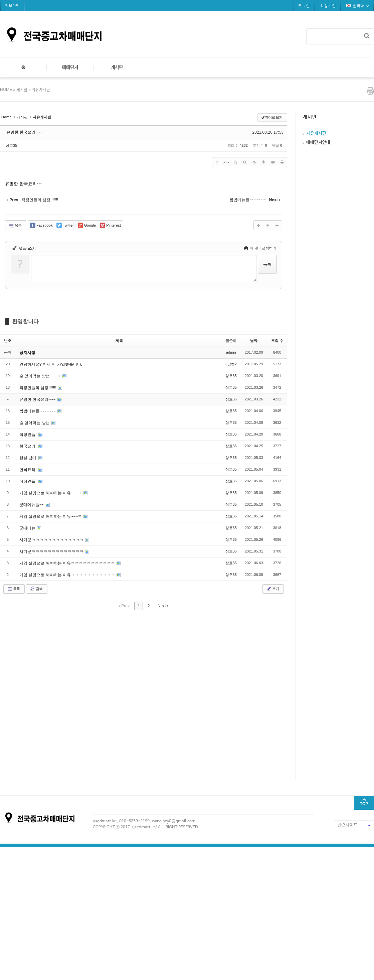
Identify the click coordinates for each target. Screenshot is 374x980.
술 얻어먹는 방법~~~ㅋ (41, 376)
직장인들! (29, 435)
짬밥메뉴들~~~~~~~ (38, 411)
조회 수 (277, 341)
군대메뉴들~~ (32, 505)
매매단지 (70, 68)
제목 (119, 341)
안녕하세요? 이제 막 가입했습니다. (51, 364)
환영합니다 (25, 321)
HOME (7, 90)
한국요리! (29, 446)
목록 (15, 226)
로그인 (304, 6)
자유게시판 (41, 90)
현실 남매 (29, 458)
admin (231, 352)
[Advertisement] (76, 694)
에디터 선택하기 (260, 248)
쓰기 (272, 589)
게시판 (117, 68)
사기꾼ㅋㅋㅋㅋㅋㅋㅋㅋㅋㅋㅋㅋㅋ (52, 540)
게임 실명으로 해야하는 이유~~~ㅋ (51, 493)
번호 (8, 341)
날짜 (254, 341)
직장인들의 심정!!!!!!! (38, 388)
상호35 (11, 145)
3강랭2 (231, 364)
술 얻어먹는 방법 (35, 423)
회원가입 (328, 6)
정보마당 (12, 6)
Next (163, 606)
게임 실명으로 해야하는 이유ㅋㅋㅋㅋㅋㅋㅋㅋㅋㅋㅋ (68, 563)
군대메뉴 (28, 528)
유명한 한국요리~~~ (24, 132)
